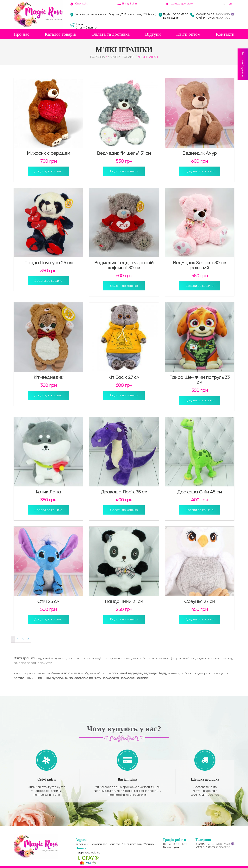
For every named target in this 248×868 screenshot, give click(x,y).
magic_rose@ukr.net (89, 852)
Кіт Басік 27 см (124, 377)
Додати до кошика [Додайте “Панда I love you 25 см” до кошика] (48, 281)
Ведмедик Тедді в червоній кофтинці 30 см (124, 265)
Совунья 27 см (200, 601)
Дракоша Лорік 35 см (124, 492)
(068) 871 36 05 (205, 14)
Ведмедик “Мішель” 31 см (124, 153)
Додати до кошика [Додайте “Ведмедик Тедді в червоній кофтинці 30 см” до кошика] (124, 286)
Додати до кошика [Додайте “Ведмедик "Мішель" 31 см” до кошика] (124, 171)
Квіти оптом (188, 34)
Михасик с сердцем (49, 153)
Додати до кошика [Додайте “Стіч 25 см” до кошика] (48, 619)
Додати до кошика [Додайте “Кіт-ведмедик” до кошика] (48, 395)
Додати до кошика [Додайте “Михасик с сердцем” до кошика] (48, 171)
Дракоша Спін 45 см (200, 492)
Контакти (225, 34)
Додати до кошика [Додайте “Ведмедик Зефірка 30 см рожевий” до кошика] (200, 286)
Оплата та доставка (111, 34)
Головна (98, 57)
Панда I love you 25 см (49, 263)
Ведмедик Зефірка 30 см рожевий (200, 265)
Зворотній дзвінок (243, 64)
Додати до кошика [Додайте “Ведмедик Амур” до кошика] (200, 171)
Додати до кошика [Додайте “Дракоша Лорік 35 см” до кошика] (124, 510)
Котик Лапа (48, 492)
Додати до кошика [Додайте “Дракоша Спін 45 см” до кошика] (200, 510)
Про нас (21, 34)
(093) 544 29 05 (205, 18)
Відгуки (153, 34)
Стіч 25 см (48, 601)
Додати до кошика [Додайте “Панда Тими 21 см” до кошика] (124, 619)
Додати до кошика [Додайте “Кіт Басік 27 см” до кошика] (124, 395)
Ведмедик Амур (200, 153)
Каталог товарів (60, 34)
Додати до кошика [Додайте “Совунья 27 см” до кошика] (200, 619)
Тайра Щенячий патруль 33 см (200, 380)
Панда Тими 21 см (124, 601)
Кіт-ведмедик (49, 377)
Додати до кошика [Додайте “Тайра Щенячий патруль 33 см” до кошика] (200, 400)
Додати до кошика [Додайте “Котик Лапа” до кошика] (48, 510)
